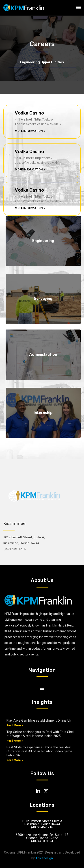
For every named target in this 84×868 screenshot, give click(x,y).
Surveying (43, 299)
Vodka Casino (29, 113)
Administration (43, 355)
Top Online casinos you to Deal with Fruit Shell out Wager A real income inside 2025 (40, 734)
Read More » (15, 725)
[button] (42, 688)
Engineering (43, 241)
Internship (43, 413)
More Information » (30, 131)
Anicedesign (44, 858)
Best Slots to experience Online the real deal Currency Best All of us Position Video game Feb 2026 (39, 751)
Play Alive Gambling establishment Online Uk (39, 721)
